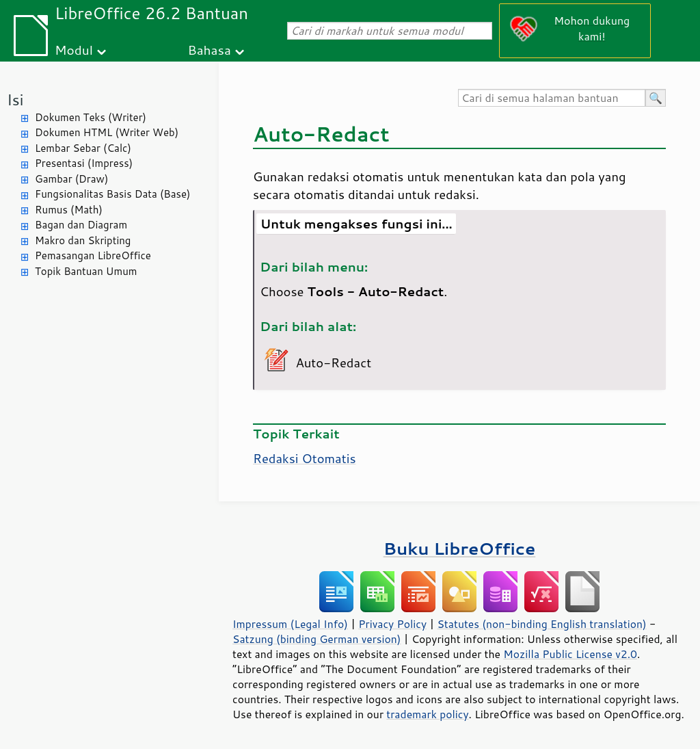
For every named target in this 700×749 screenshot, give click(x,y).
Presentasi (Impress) (84, 163)
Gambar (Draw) (71, 179)
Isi (15, 100)
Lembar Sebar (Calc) (83, 148)
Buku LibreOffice (460, 548)
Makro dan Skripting (83, 240)
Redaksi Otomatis (305, 458)
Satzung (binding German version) (317, 639)
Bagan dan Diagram (81, 225)
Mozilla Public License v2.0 (570, 654)
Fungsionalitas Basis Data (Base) (113, 194)
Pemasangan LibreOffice (93, 255)
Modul (74, 50)
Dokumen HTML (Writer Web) (107, 132)
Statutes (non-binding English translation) (541, 624)
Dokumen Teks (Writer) (91, 117)
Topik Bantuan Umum (86, 271)
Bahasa (209, 50)
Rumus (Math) (69, 210)
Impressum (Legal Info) (290, 624)
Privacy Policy (392, 624)
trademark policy (427, 714)
